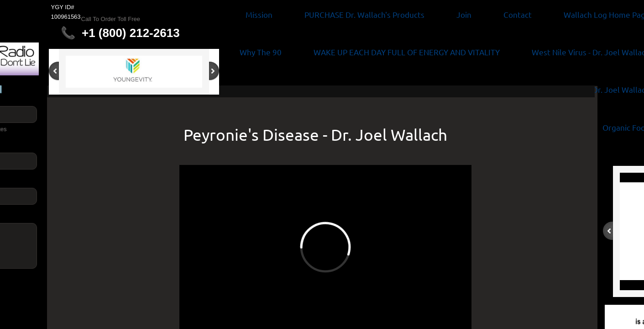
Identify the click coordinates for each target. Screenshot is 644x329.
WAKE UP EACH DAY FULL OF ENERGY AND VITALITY (407, 52)
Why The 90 (261, 52)
